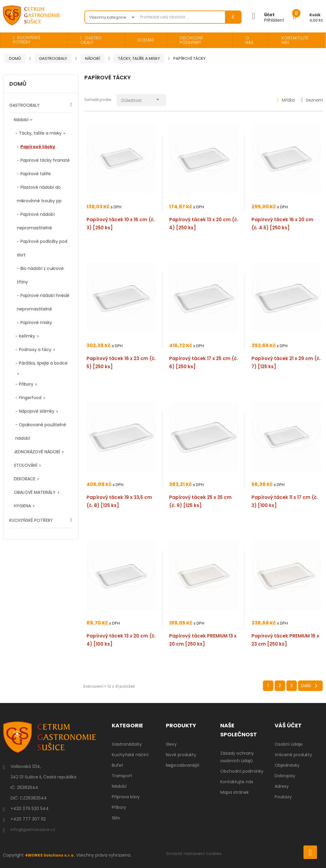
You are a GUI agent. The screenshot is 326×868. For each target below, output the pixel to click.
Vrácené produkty (293, 755)
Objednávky (287, 765)
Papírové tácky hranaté (45, 160)
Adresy (282, 786)
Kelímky (27, 336)
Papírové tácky (38, 147)
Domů (18, 84)
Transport (122, 776)
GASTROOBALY (24, 105)
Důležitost (147, 99)
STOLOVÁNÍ (26, 465)
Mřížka (286, 100)
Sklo (116, 818)
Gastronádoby (127, 744)
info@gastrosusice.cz (33, 830)
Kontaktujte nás (237, 782)
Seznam (312, 100)
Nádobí (21, 120)
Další (310, 686)
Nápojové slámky (37, 411)
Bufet (117, 765)
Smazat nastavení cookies (194, 854)
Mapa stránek (235, 792)
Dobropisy (285, 776)
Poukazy (283, 797)
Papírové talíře (36, 174)
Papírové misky (36, 322)
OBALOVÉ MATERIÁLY (35, 492)
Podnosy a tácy (35, 350)
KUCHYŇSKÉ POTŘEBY (31, 520)
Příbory (26, 384)
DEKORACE (25, 479)
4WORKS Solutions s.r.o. (52, 855)
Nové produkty (181, 755)
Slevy (171, 744)
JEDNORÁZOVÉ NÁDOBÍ (37, 452)
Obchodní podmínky (242, 771)
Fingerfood (30, 398)
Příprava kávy (126, 797)
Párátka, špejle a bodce (43, 363)
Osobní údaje (289, 744)
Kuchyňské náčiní (130, 755)
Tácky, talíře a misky (40, 133)
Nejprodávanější (183, 765)
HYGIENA (22, 506)
